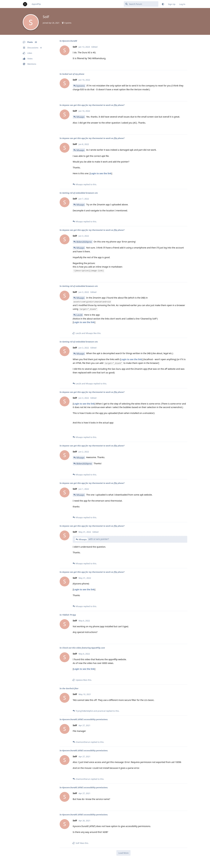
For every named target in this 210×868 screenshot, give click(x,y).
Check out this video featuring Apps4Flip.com (84, 648)
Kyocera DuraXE (70, 41)
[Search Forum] (141, 4)
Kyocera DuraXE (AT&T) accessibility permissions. (85, 719)
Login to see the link (101, 173)
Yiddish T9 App (69, 615)
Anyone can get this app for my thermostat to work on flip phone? (93, 105)
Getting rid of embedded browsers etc (80, 193)
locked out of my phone (73, 74)
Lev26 (79, 315)
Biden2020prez (84, 242)
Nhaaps (80, 117)
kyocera (81, 86)
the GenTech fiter (70, 688)
